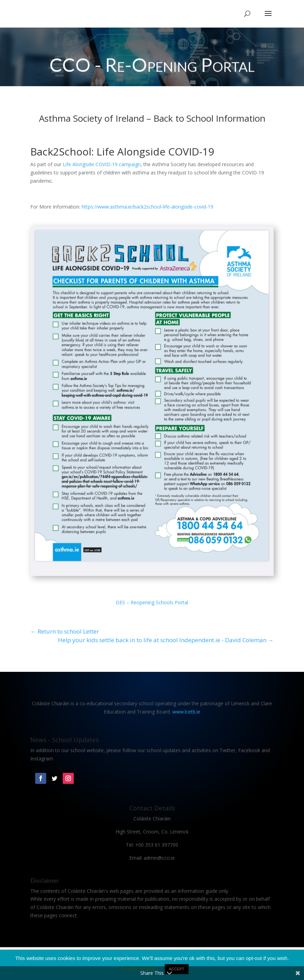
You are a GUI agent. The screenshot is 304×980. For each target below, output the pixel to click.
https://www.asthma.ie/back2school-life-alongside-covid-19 (148, 207)
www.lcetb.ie (186, 712)
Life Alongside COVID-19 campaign (102, 164)
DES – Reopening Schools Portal (152, 602)
